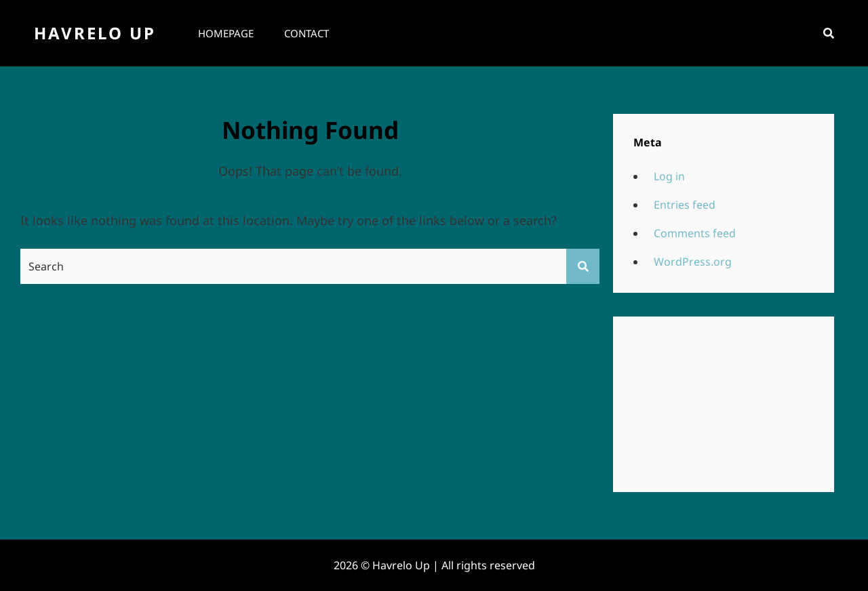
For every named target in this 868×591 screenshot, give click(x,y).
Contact (307, 33)
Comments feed (695, 233)
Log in (669, 176)
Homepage (226, 33)
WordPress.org (693, 262)
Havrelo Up (95, 33)
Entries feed (685, 205)
